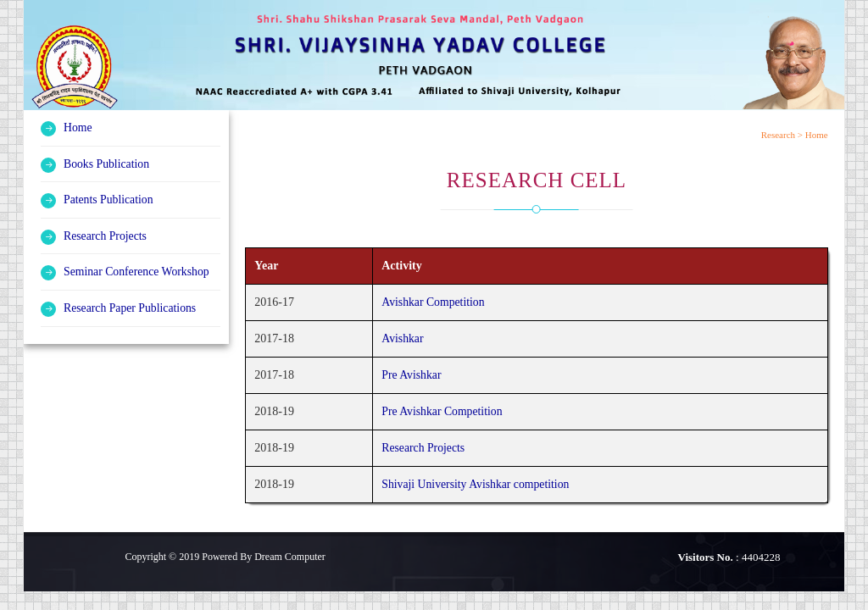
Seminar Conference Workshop (138, 270)
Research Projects (106, 234)
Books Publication (107, 163)
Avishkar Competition (432, 302)
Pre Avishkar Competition (441, 411)
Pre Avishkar (410, 375)
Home (78, 128)
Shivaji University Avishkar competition (476, 484)
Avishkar (401, 338)
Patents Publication (109, 199)
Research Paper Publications (131, 305)
